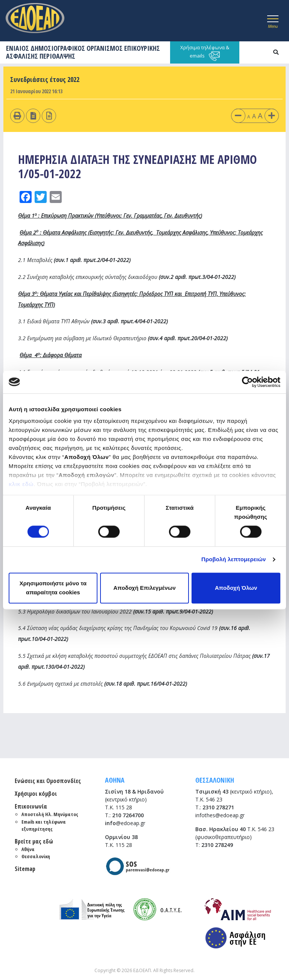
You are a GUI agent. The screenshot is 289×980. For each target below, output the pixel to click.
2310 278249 (217, 845)
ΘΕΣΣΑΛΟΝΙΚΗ (215, 780)
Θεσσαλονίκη (36, 856)
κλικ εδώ (21, 484)
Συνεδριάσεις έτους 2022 (45, 79)
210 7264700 (128, 815)
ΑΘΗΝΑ (115, 780)
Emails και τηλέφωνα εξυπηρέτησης (44, 826)
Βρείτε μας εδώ (34, 841)
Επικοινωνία (31, 806)
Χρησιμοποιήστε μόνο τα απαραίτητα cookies (53, 588)
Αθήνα (28, 849)
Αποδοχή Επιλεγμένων (144, 588)
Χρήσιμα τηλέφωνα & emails (205, 52)
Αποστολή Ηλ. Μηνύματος (50, 814)
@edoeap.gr (125, 823)
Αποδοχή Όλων (236, 588)
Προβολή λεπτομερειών (234, 560)
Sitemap (25, 869)
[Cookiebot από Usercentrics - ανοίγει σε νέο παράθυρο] (247, 382)
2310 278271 (218, 807)
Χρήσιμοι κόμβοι (36, 794)
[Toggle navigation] (273, 21)
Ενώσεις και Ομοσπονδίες (48, 781)
